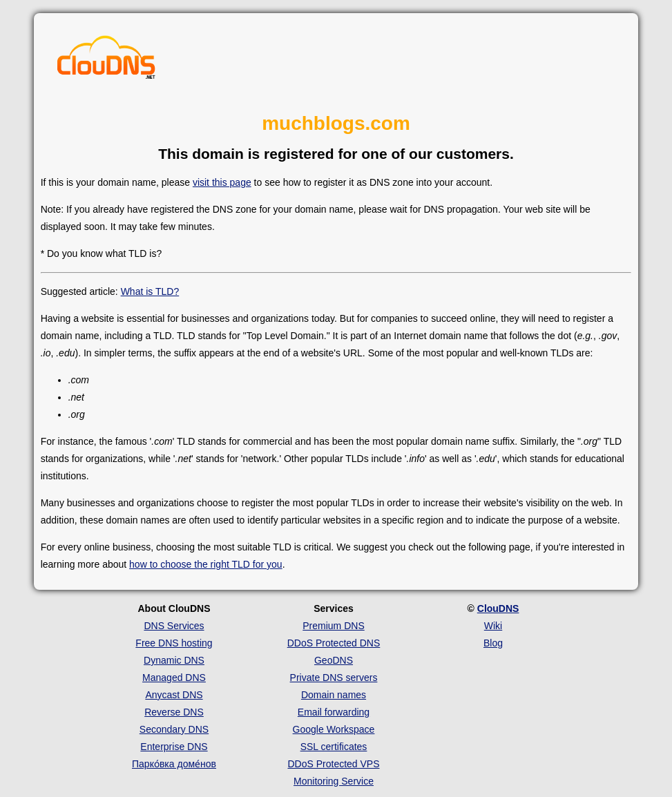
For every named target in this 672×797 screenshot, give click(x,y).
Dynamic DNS (174, 660)
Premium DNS (333, 626)
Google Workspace (334, 729)
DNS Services (174, 626)
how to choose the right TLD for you (206, 564)
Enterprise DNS (174, 747)
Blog (493, 643)
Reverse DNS (174, 712)
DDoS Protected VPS (333, 764)
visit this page (222, 182)
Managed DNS (174, 678)
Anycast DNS (174, 695)
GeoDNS (334, 660)
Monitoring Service (334, 781)
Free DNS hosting (174, 643)
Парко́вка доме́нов (174, 764)
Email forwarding (334, 712)
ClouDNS (498, 608)
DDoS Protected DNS (334, 643)
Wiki (493, 626)
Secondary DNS (174, 729)
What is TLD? (150, 291)
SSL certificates (334, 747)
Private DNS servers (334, 678)
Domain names (334, 695)
